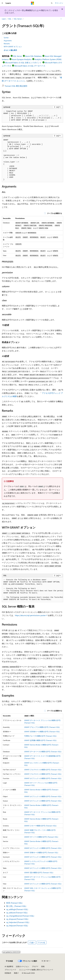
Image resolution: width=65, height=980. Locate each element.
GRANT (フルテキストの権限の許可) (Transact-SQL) (43, 770)
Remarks (7, 44)
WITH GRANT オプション (13, 47)
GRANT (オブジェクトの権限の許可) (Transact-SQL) (43, 778)
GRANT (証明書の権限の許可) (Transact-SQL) (40, 740)
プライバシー (10, 970)
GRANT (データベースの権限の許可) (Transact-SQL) (43, 752)
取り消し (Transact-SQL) (16, 906)
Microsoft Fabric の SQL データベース (30, 66)
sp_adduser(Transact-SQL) (17, 913)
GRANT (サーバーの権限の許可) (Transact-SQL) (41, 837)
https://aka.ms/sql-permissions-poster (30, 615)
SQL (10, 19)
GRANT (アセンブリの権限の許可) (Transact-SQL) (42, 727)
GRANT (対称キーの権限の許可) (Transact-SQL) (41, 852)
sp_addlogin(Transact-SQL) (17, 909)
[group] (32, 590)
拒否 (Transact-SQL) (14, 903)
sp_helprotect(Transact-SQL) (18, 922)
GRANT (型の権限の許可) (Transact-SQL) (39, 873)
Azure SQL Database (33, 56)
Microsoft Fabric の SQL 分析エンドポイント (23, 63)
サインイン (59, 3)
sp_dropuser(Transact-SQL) (17, 919)
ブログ (34, 966)
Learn (4, 19)
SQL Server (18, 19)
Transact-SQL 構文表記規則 (16, 86)
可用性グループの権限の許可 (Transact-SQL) (40, 736)
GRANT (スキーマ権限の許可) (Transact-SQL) (40, 826)
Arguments (8, 41)
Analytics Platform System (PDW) (48, 59)
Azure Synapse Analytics (22, 59)
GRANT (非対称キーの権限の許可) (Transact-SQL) (42, 732)
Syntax (6, 38)
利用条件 (8, 973)
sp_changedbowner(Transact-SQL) (20, 916)
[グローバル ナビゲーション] (2, 3)
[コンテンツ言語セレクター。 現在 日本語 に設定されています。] (9, 961)
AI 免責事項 (9, 966)
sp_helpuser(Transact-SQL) (17, 925)
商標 (16, 973)
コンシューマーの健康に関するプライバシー (35, 970)
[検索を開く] (52, 3)
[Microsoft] (32, 3)
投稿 (43, 966)
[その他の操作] (61, 19)
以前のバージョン (22, 966)
